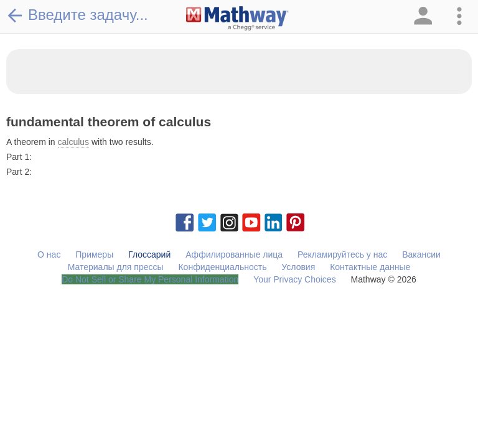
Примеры (94, 254)
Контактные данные (370, 267)
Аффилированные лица (234, 254)
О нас (49, 254)
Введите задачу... (77, 15)
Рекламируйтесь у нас (342, 254)
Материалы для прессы (116, 267)
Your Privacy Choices (295, 279)
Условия (298, 267)
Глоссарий (149, 254)
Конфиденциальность (222, 267)
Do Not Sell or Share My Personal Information (150, 279)
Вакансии (421, 254)
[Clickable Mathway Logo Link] (237, 19)
